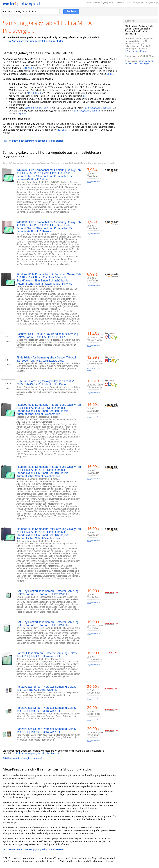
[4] (110, 74)
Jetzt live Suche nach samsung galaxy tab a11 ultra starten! (33, 41)
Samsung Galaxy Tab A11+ (99, 108)
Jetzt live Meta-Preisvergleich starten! (22, 758)
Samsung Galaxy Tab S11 (87, 111)
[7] (68, 130)
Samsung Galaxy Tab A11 (38, 108)
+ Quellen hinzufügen (135, 51)
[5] (34, 68)
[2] (28, 68)
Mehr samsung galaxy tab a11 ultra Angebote (38, 753)
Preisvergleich (137, 2)
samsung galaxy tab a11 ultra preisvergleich (140, 62)
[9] (25, 114)
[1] (25, 68)
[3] (31, 68)
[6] (41, 93)
